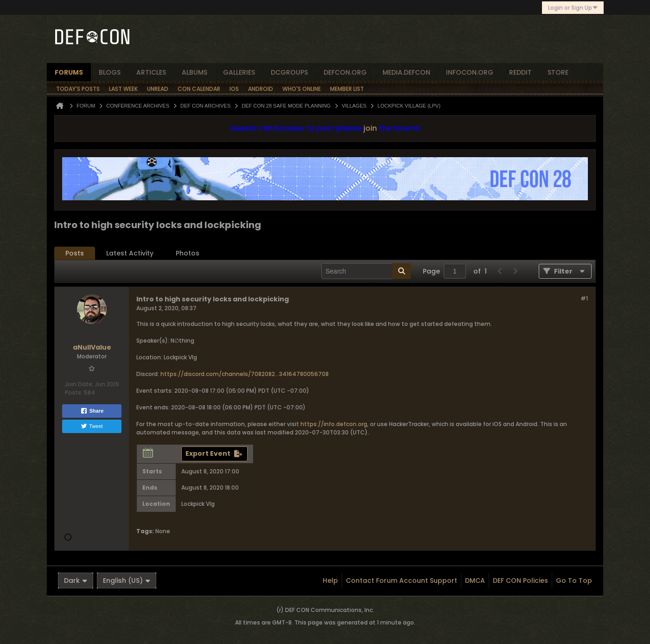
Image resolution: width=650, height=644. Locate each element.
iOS (234, 89)
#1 (584, 298)
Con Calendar (199, 89)
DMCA (475, 580)
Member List (347, 89)
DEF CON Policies (520, 580)
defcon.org (345, 72)
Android (261, 89)
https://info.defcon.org (334, 424)
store (558, 72)
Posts (75, 253)
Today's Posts (78, 89)
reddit (520, 72)
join (370, 128)
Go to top (574, 580)
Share (92, 411)
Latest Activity (130, 253)
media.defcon (406, 72)
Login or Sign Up (573, 8)
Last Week (123, 89)
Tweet (92, 426)
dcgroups (289, 72)
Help (330, 580)
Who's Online (302, 89)
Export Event (208, 453)
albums (194, 72)
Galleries (239, 72)
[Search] (366, 271)
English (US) (127, 580)
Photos (188, 253)
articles (151, 72)
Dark (76, 580)
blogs (110, 72)
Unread (158, 89)
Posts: (74, 392)
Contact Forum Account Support (401, 580)
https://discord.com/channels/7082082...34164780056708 (245, 374)
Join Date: (79, 384)
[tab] (75, 253)
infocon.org (470, 72)
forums (69, 72)
